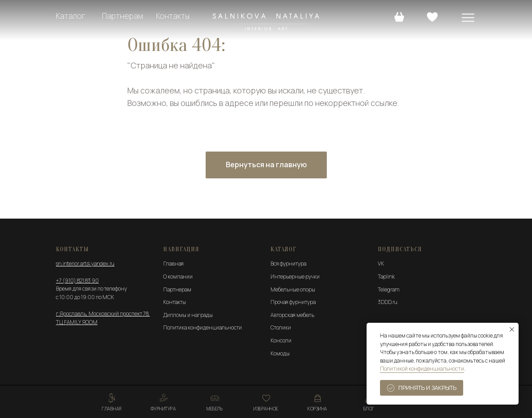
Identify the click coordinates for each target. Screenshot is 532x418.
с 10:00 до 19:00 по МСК (85, 297)
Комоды (280, 353)
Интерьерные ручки (295, 277)
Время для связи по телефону (91, 289)
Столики (281, 327)
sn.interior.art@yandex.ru (85, 264)
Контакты (173, 16)
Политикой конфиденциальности (422, 369)
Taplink (386, 277)
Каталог (71, 16)
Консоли (281, 340)
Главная (173, 264)
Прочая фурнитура (293, 302)
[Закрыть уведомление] (512, 329)
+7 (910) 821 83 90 (77, 281)
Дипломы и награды (188, 315)
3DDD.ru (388, 302)
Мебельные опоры (293, 289)
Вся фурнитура (288, 264)
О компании (178, 277)
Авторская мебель (292, 315)
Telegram (389, 289)
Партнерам (122, 16)
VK (381, 264)
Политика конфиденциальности (203, 327)
